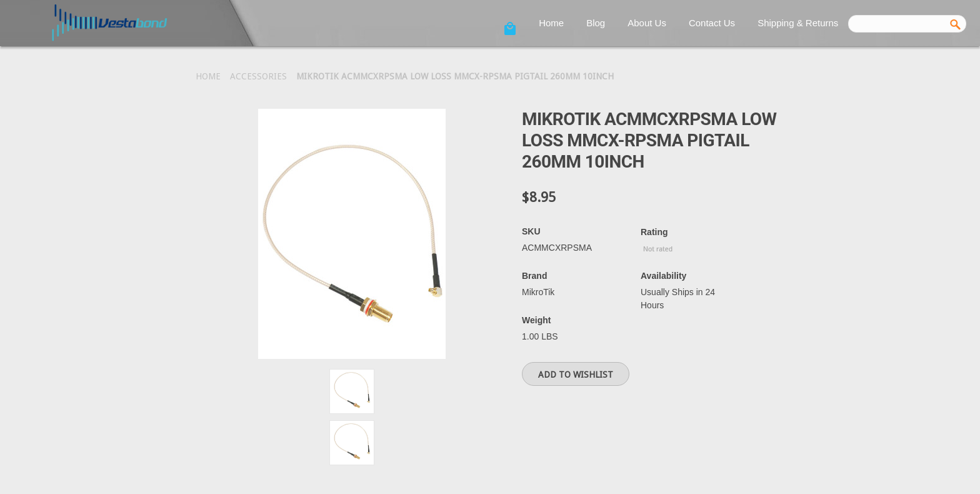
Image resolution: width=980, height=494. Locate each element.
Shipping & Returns (798, 23)
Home (551, 23)
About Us (647, 23)
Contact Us (712, 23)
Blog (596, 23)
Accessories (258, 76)
